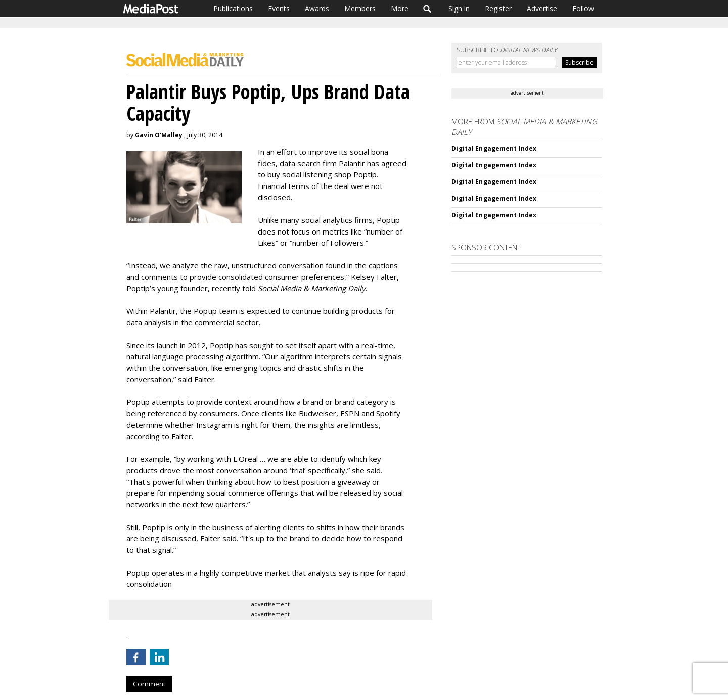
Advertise (542, 8)
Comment (149, 684)
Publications (233, 8)
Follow (583, 8)
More (400, 8)
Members (360, 8)
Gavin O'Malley (159, 135)
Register (498, 8)
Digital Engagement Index (494, 148)
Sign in (459, 8)
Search (427, 9)
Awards (317, 8)
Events (279, 8)
